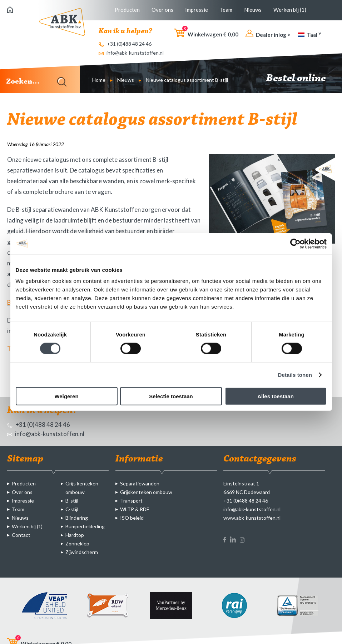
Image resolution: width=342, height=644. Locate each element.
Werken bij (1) (290, 10)
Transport (131, 501)
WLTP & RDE (135, 509)
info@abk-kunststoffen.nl (131, 53)
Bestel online (301, 79)
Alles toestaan (276, 396)
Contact (21, 535)
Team (226, 10)
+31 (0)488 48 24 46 (125, 44)
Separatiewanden (140, 483)
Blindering (77, 518)
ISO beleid (132, 518)
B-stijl (72, 501)
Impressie (197, 10)
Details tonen (295, 375)
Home (99, 80)
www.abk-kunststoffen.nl (252, 518)
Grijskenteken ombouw (146, 492)
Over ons (162, 10)
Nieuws (253, 10)
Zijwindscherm (82, 552)
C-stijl (72, 509)
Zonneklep (77, 543)
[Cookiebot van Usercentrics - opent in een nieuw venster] (295, 244)
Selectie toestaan (171, 396)
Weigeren (66, 396)
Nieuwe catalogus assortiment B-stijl (187, 80)
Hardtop (75, 535)
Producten (127, 10)
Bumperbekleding (85, 526)
